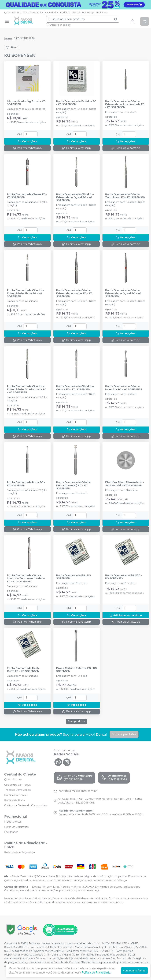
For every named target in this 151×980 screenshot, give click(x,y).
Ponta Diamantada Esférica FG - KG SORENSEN (76, 103)
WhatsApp (88, 13)
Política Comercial (16, 795)
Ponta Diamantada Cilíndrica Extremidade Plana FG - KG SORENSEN (26, 293)
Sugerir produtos (124, 734)
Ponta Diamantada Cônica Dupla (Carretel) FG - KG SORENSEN (73, 485)
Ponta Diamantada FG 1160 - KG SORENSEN (124, 577)
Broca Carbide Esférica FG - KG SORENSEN (76, 670)
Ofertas (76, 13)
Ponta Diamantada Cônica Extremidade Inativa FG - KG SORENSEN (74, 293)
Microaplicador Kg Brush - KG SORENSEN (26, 103)
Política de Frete (15, 800)
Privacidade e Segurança (19, 852)
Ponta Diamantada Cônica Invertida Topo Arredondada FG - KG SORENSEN (26, 579)
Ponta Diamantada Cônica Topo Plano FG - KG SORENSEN (125, 196)
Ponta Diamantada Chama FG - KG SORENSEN (27, 196)
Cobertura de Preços (17, 785)
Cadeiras (65, 13)
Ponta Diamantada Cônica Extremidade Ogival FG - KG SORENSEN (123, 293)
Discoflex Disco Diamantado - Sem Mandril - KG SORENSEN (125, 484)
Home (8, 38)
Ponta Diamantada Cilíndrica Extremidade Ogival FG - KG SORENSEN (75, 198)
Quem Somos (12, 13)
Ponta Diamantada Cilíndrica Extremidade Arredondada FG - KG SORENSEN (27, 389)
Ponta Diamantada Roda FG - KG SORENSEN (26, 484)
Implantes (101, 13)
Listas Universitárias (33, 13)
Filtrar (12, 48)
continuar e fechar (134, 970)
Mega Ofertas (13, 822)
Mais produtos (77, 721)
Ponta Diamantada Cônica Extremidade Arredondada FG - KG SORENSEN (125, 104)
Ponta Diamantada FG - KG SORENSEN (73, 577)
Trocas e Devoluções (17, 790)
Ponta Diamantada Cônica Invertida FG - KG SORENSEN (124, 388)
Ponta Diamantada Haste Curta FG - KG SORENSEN (23, 670)
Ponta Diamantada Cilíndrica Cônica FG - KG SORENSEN (75, 388)
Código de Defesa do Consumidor (26, 805)
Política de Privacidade (96, 973)
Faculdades (52, 13)
